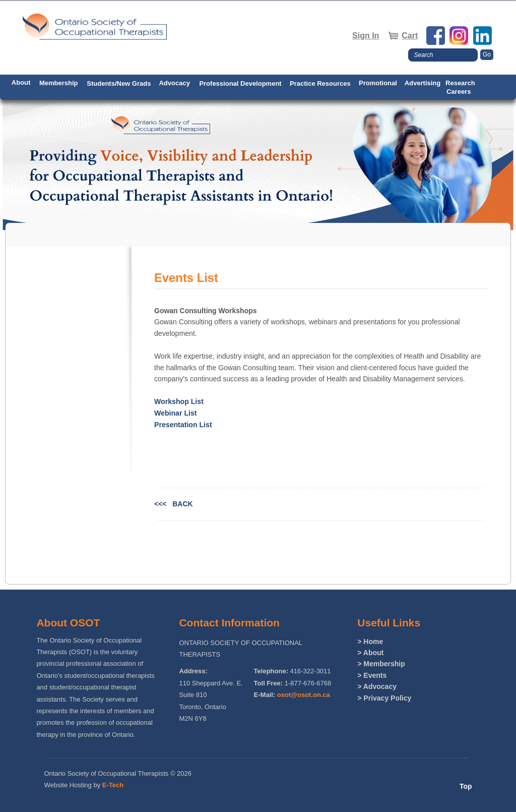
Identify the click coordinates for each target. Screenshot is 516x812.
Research (460, 83)
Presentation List (183, 425)
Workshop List (179, 401)
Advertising (423, 83)
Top (466, 786)
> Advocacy (377, 686)
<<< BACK (174, 504)
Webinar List (176, 413)
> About (370, 653)
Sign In (366, 36)
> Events (372, 675)
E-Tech (113, 785)
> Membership (381, 664)
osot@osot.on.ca (304, 695)
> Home (370, 642)
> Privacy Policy (384, 698)
